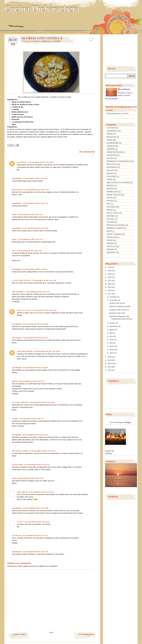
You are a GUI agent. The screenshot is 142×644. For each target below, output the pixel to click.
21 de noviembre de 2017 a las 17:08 (35, 508)
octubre (113, 323)
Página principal (16, 26)
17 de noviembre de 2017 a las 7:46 (44, 280)
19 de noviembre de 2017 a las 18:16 (42, 451)
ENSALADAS (111, 164)
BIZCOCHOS (111, 137)
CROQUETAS (112, 155)
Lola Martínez (22, 162)
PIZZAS (109, 210)
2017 (110, 294)
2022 (110, 277)
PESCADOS (111, 207)
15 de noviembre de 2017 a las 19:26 (30, 215)
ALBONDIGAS (112, 131)
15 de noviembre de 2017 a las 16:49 (40, 162)
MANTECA (111, 186)
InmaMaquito (17, 178)
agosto (112, 330)
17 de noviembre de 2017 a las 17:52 (37, 292)
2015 (110, 360)
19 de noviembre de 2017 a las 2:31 (31, 419)
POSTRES (110, 216)
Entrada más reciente (87, 634)
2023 (110, 274)
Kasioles (15, 381)
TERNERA (110, 243)
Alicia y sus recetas (23, 310)
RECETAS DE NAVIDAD (116, 225)
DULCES (110, 158)
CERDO (109, 140)
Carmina (15, 419)
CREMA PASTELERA (115, 152)
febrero (113, 350)
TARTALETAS (112, 237)
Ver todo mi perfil (111, 99)
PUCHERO (111, 222)
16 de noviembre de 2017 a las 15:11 (29, 251)
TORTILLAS (111, 246)
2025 (110, 267)
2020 (110, 284)
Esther (14, 215)
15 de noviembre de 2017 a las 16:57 (35, 178)
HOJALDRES (111, 177)
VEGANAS (111, 249)
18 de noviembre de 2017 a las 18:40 (35, 368)
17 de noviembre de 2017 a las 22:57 (35, 338)
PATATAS (110, 201)
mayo (112, 340)
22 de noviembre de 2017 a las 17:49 (35, 552)
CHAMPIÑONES (113, 143)
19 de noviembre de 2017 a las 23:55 (37, 465)
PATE (109, 204)
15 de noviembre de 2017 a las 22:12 (30, 239)
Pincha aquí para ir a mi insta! (118, 113)
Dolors (14, 478)
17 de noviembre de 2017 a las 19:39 (44, 310)
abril (111, 343)
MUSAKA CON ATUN (117, 313)
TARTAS (110, 240)
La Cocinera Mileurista (20, 402)
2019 (110, 287)
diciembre (114, 297)
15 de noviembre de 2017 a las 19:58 (35, 228)
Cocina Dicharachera (42, 9)
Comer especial (22, 492)
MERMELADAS (112, 192)
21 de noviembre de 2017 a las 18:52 (37, 522)
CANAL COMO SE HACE (21, 280)
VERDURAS (111, 253)
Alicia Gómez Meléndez (25, 351)
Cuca (14, 251)
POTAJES (57, 41)
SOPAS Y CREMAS (114, 234)
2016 (110, 357)
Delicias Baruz (17, 190)
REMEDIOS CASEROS (115, 228)
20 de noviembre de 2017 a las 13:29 (30, 478)
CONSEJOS (111, 146)
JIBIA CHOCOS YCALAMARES (118, 183)
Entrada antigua (20, 634)
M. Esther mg (17, 535)
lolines (14, 239)
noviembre (114, 300)
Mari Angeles (17, 338)
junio (112, 336)
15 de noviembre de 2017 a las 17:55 (35, 203)
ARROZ (109, 134)
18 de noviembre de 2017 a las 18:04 (47, 351)
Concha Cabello (17, 465)
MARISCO (110, 189)
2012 (110, 370)
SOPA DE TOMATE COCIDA (120, 307)
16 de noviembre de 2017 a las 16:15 (35, 269)
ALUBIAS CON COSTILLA (119, 310)
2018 (110, 291)
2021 (110, 281)
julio (111, 333)
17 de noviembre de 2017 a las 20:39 (35, 324)
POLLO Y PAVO (112, 213)
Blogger (128, 422)
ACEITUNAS (111, 128)
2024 (110, 271)
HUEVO (109, 180)
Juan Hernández (18, 292)
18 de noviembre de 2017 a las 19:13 (32, 381)
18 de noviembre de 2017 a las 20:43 (42, 402)
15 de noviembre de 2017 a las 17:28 (36, 190)
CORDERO (111, 149)
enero (112, 353)
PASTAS (110, 198)
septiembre (114, 326)
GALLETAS (111, 170)
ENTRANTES (112, 167)
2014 (110, 364)
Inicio (51, 632)
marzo (112, 346)
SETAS (109, 231)
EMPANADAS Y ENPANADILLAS (119, 161)
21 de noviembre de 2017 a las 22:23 (35, 535)
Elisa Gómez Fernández (20, 451)
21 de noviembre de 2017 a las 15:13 (41, 492)
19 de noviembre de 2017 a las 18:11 (35, 435)
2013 (110, 367)
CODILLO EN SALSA (117, 303)
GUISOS (110, 173)
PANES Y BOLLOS (114, 195)
